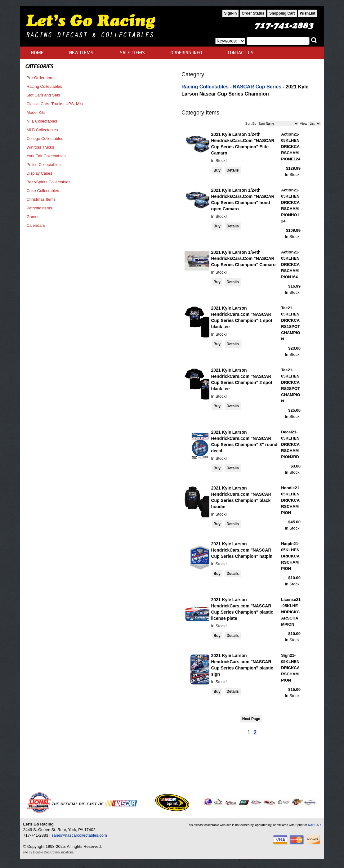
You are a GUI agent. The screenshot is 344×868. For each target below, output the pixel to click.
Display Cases (39, 173)
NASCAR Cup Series (257, 87)
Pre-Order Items (41, 78)
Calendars (36, 225)
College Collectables (45, 139)
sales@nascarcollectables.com (79, 835)
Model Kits (36, 112)
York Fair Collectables (46, 156)
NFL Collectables (42, 121)
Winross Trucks (40, 147)
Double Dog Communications (53, 852)
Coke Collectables (43, 191)
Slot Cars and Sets (43, 95)
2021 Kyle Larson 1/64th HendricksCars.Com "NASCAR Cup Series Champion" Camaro (243, 258)
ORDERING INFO (186, 53)
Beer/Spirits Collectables (48, 182)
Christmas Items (41, 199)
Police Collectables (43, 165)
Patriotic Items (39, 208)
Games (33, 217)
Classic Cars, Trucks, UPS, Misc (55, 104)
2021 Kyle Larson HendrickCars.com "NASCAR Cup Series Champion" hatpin (242, 550)
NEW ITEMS (81, 53)
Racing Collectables (44, 86)
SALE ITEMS (132, 53)
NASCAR (315, 825)
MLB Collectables (42, 130)
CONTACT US (241, 53)
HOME (37, 53)
